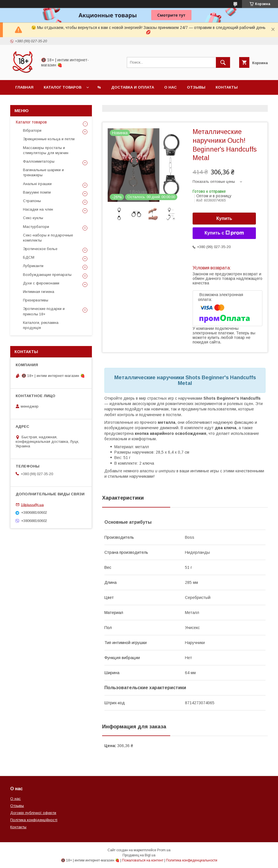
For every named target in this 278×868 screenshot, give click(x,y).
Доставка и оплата (133, 87)
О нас (170, 87)
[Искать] (223, 62)
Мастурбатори (36, 227)
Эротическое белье (40, 249)
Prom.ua (164, 850)
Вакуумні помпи (37, 192)
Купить (224, 218)
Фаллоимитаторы (39, 161)
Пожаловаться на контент (143, 860)
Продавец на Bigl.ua (139, 855)
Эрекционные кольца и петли (49, 139)
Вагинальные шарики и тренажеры (43, 172)
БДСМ (29, 257)
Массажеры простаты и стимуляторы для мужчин (46, 150)
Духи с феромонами (41, 283)
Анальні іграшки (37, 184)
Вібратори (32, 130)
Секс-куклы (33, 218)
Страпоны (32, 201)
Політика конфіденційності (34, 820)
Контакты (227, 87)
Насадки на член (38, 209)
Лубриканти (33, 266)
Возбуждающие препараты (47, 275)
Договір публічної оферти (33, 813)
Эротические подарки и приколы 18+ (44, 311)
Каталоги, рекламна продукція (41, 325)
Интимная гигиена (39, 292)
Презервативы (36, 300)
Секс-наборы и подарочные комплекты (48, 238)
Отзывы (196, 87)
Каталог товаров (63, 87)
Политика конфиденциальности (192, 860)
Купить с (224, 233)
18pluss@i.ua (32, 505)
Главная (24, 87)
